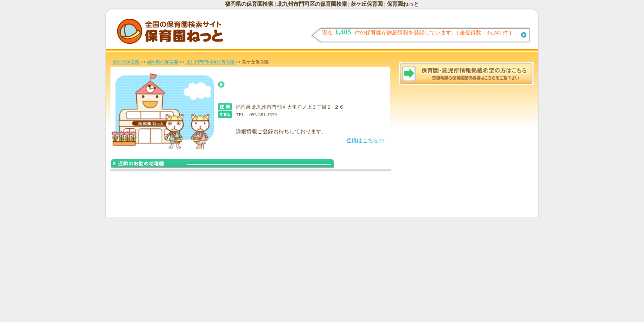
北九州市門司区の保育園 (210, 62)
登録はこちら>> (365, 140)
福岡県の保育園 (162, 62)
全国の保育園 (126, 62)
